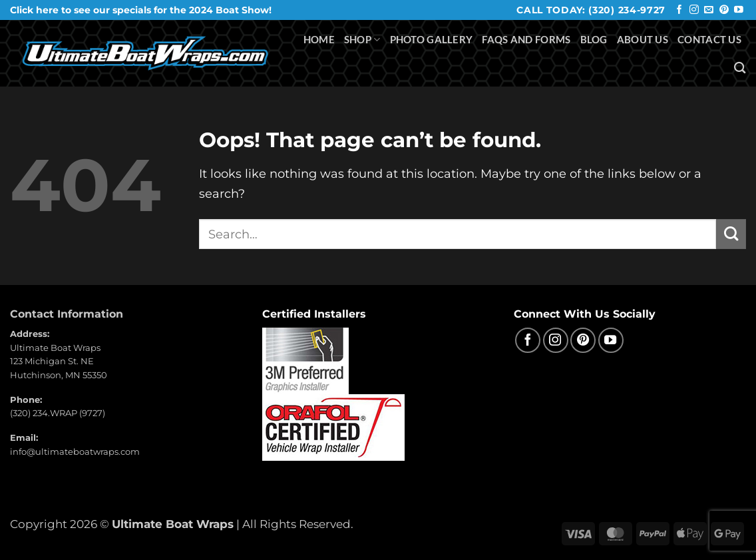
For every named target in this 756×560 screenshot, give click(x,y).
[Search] (740, 68)
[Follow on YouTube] (739, 10)
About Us (643, 39)
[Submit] (731, 234)
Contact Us (709, 39)
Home (319, 39)
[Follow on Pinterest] (724, 10)
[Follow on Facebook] (679, 10)
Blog (594, 39)
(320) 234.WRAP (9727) (58, 413)
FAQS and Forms (526, 39)
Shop (362, 40)
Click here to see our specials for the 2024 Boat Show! (141, 10)
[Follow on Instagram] (694, 10)
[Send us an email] (709, 10)
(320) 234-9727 (627, 10)
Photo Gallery (432, 39)
